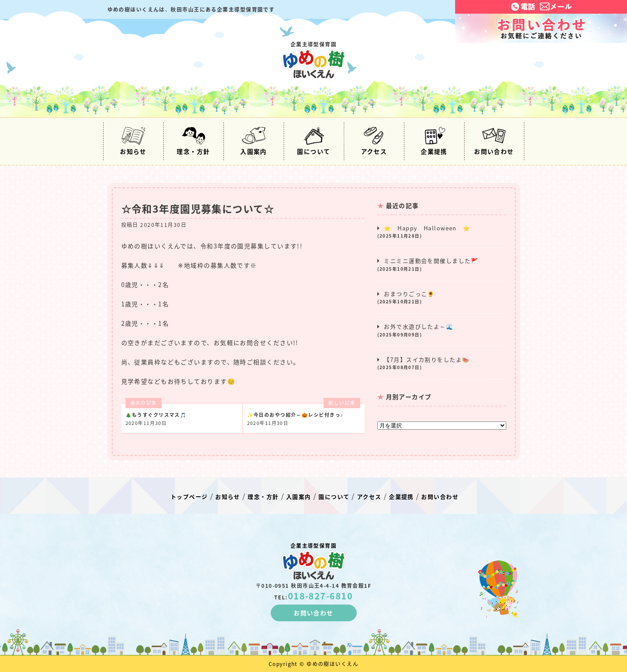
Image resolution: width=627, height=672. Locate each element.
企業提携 (434, 141)
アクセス (374, 141)
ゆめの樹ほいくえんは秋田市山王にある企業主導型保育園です (191, 9)
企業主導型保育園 (314, 59)
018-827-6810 (320, 596)
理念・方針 (193, 141)
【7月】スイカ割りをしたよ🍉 (442, 363)
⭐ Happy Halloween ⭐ (442, 232)
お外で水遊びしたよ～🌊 (442, 330)
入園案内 (254, 141)
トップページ (189, 496)
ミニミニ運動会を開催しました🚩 (442, 264)
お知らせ (133, 141)
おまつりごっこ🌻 (442, 297)
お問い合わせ (494, 141)
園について (313, 141)
